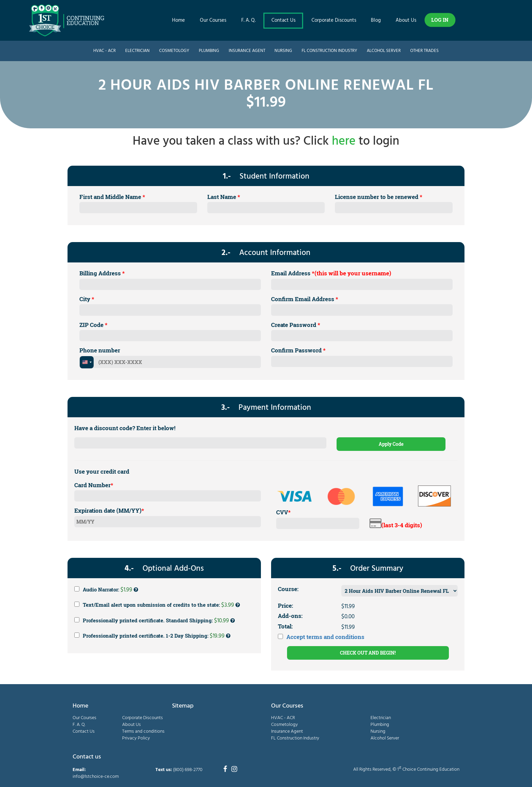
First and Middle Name (112, 197)
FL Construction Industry (329, 51)
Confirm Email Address (305, 299)
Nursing (283, 51)
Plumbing (209, 51)
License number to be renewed (379, 197)
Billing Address (102, 273)
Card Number (94, 485)
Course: (288, 589)
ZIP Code (93, 325)
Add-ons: (290, 616)
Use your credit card (102, 471)
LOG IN (440, 20)
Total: (285, 626)
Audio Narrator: (106, 590)
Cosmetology (174, 51)
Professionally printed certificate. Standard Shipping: (155, 621)
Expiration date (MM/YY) (109, 510)
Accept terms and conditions (325, 637)
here (344, 142)
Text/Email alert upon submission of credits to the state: (157, 605)
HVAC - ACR (104, 51)
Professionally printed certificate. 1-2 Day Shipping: (152, 636)
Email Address (331, 273)
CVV (283, 512)
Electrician (137, 51)
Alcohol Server (384, 51)
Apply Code (391, 444)
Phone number (100, 350)
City (87, 299)
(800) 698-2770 (188, 770)
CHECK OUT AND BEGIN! (368, 653)
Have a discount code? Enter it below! (125, 428)
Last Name (224, 197)
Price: (286, 606)
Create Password (296, 325)
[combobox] (87, 362)
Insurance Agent (247, 51)
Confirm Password (298, 350)
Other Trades (424, 51)
